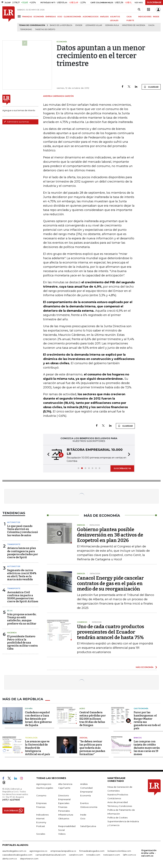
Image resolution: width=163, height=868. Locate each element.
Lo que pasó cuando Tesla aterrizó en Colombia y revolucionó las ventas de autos (23, 531)
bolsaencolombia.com (119, 851)
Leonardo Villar (94, 25)
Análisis (84, 784)
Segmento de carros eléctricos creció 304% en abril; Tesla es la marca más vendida (22, 575)
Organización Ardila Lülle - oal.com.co (149, 853)
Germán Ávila (112, 25)
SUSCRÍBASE (154, 2)
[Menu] (20, 16)
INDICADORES (145, 17)
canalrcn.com (76, 855)
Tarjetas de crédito (45, 29)
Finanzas (41, 807)
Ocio (83, 818)
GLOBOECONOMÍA (72, 17)
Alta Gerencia (65, 784)
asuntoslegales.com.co (14, 851)
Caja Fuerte (64, 788)
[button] (47, 455)
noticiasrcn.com (112, 855)
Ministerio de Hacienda (134, 25)
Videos (62, 834)
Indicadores (42, 815)
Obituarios (64, 818)
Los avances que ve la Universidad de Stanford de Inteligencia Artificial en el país (37, 748)
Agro (82, 708)
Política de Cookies (117, 817)
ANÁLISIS (104, 17)
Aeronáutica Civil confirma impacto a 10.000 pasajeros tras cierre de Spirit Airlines (23, 597)
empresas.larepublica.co (63, 851)
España (29, 708)
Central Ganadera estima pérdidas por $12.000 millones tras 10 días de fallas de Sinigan (93, 719)
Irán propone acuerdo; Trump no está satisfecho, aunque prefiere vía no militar (22, 619)
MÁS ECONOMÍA (145, 667)
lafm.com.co (129, 855)
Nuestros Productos (118, 794)
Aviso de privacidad (118, 802)
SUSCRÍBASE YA (122, 468)
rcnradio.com (93, 855)
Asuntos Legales (45, 788)
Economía (85, 795)
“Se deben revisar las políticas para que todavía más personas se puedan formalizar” (92, 748)
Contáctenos (114, 798)
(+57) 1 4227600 (11, 799)
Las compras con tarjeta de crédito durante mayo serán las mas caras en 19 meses (147, 748)
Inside (83, 815)
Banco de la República (61, 25)
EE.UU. (10, 611)
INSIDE (156, 17)
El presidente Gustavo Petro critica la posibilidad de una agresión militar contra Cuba (22, 643)
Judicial (83, 738)
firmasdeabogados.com (92, 851)
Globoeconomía (89, 807)
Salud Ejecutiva (88, 826)
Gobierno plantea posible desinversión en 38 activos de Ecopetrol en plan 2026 (110, 535)
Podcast (41, 826)
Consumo (41, 795)
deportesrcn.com (29, 858)
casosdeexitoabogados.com (17, 855)
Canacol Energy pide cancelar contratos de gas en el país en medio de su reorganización (110, 583)
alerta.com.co (10, 858)
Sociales (41, 834)
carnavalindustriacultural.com (51, 855)
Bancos (138, 738)
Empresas (41, 803)
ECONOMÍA (39, 17)
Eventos (84, 803)
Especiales (64, 803)
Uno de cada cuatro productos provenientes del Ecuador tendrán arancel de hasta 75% (111, 632)
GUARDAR (151, 87)
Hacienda (12, 633)
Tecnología (31, 738)
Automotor (14, 522)
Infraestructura (66, 815)
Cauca (151, 25)
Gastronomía (141, 708)
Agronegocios (44, 784)
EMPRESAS (51, 17)
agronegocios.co (38, 851)
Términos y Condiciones (120, 806)
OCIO (60, 17)
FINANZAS (27, 17)
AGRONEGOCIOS (91, 17)
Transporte (14, 544)
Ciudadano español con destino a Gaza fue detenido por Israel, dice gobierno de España (38, 719)
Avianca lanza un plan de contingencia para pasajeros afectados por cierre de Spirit (23, 553)
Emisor (79, 25)
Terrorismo (26, 29)
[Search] (139, 10)
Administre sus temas (16, 122)
